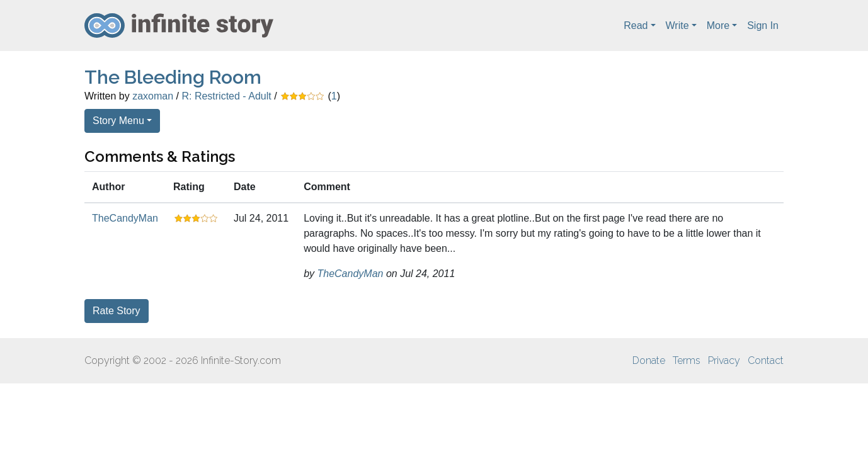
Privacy (724, 360)
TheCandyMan (125, 218)
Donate (649, 360)
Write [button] (677, 25)
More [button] (718, 25)
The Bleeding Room (173, 77)
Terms (687, 360)
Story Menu (118, 121)
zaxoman (153, 96)
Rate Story (117, 311)
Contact (766, 360)
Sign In (763, 25)
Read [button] (636, 25)
